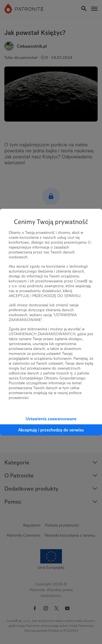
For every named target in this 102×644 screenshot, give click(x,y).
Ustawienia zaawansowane (51, 419)
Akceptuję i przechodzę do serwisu (51, 430)
